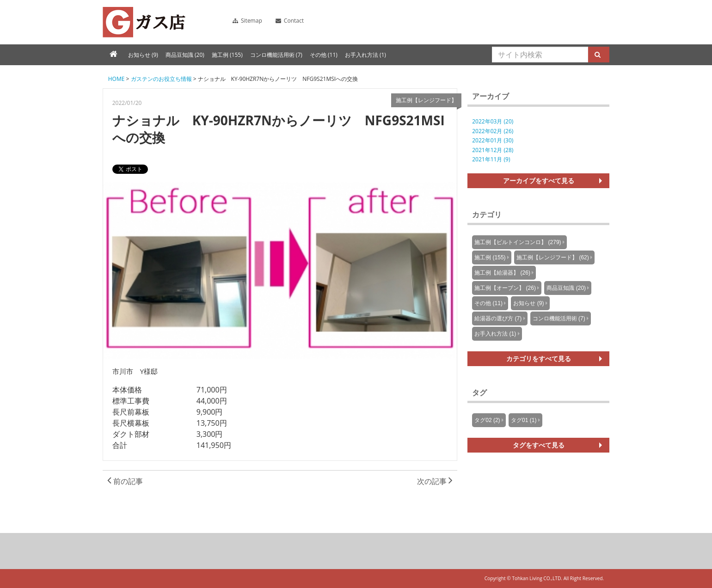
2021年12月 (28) (493, 150)
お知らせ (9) (143, 55)
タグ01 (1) (524, 420)
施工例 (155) (227, 55)
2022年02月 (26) (493, 131)
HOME (117, 79)
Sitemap (247, 21)
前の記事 (125, 481)
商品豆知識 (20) (185, 55)
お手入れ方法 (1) (365, 55)
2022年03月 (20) (493, 121)
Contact (290, 21)
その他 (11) (324, 55)
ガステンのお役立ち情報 (161, 79)
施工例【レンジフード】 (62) (553, 257)
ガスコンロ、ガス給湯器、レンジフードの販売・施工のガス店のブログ (144, 22)
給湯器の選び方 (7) (498, 318)
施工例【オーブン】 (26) (505, 288)
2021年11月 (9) (491, 159)
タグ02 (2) (487, 420)
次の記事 (435, 481)
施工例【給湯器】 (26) (502, 273)
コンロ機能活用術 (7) (276, 55)
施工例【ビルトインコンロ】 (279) (518, 242)
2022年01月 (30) (493, 140)
